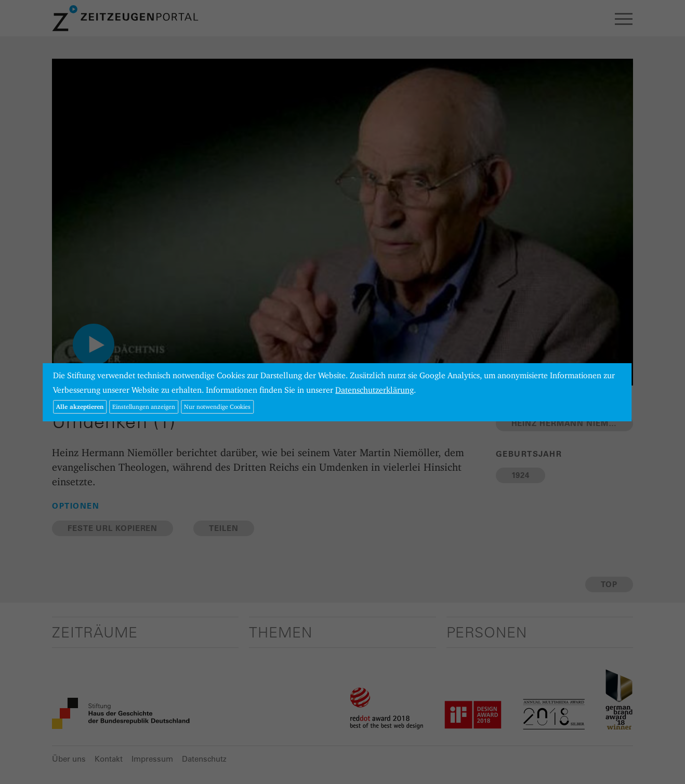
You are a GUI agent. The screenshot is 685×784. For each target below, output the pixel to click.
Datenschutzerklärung (374, 390)
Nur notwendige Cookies (217, 407)
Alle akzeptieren (80, 407)
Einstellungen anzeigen (144, 407)
